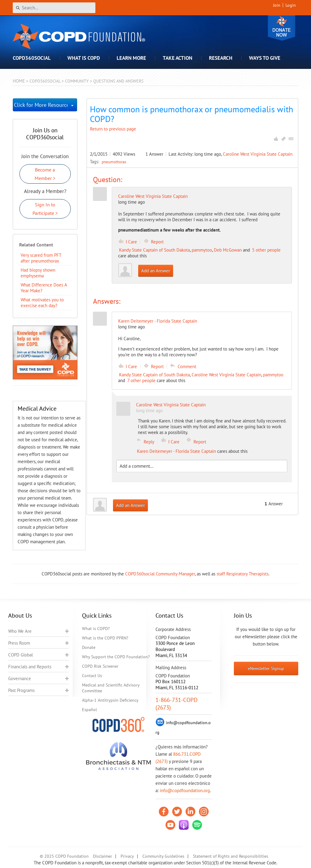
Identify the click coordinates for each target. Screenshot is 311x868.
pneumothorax (114, 162)
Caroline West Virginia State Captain (258, 154)
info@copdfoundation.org (185, 790)
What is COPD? (96, 629)
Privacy (127, 856)
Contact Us (92, 676)
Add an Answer (156, 271)
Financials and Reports (30, 667)
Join (277, 5)
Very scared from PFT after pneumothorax (41, 258)
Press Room (19, 643)
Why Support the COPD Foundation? (116, 657)
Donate (282, 28)
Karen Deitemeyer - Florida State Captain (176, 451)
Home (19, 81)
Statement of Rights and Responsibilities (231, 856)
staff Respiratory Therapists (243, 574)
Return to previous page (113, 129)
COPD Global (21, 655)
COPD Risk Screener (100, 666)
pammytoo (202, 250)
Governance (20, 678)
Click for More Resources (41, 105)
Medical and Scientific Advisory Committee (111, 688)
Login (291, 5)
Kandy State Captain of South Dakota (154, 250)
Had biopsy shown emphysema (38, 273)
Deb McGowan (228, 250)
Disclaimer (103, 856)
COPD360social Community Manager (160, 574)
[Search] (54, 8)
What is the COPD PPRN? (105, 638)
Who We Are (20, 631)
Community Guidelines (163, 856)
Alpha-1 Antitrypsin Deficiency (110, 700)
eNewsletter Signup (266, 668)
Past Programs (21, 690)
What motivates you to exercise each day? (42, 303)
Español (89, 710)
